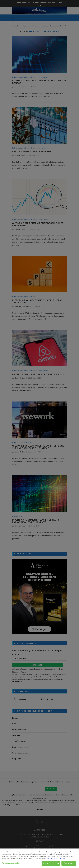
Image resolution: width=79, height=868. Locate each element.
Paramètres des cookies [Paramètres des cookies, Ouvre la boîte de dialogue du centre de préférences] (11, 866)
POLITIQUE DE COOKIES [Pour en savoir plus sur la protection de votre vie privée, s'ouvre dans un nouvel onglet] (56, 861)
